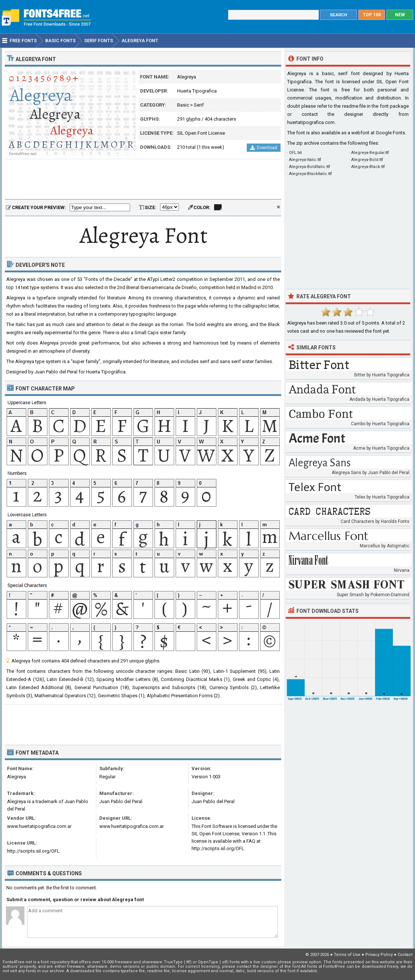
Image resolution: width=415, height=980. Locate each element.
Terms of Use (347, 955)
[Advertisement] (143, 179)
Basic (183, 105)
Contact (405, 955)
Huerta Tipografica (197, 91)
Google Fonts (390, 133)
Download (264, 148)
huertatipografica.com (311, 122)
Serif (199, 105)
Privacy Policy (379, 955)
